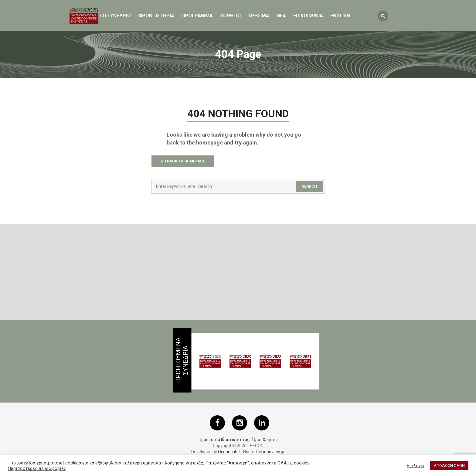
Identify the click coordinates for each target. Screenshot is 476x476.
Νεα (281, 16)
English (340, 16)
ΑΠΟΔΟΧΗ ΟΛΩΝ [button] (449, 466)
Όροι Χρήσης (265, 440)
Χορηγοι (230, 16)
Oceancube (229, 452)
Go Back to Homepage (183, 161)
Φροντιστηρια (156, 16)
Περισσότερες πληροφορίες (37, 468)
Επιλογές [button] (416, 466)
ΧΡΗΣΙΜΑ (259, 16)
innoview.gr (274, 452)
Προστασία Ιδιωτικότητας (224, 440)
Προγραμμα (197, 16)
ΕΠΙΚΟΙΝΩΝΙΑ (308, 16)
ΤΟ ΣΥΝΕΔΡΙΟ (115, 16)
